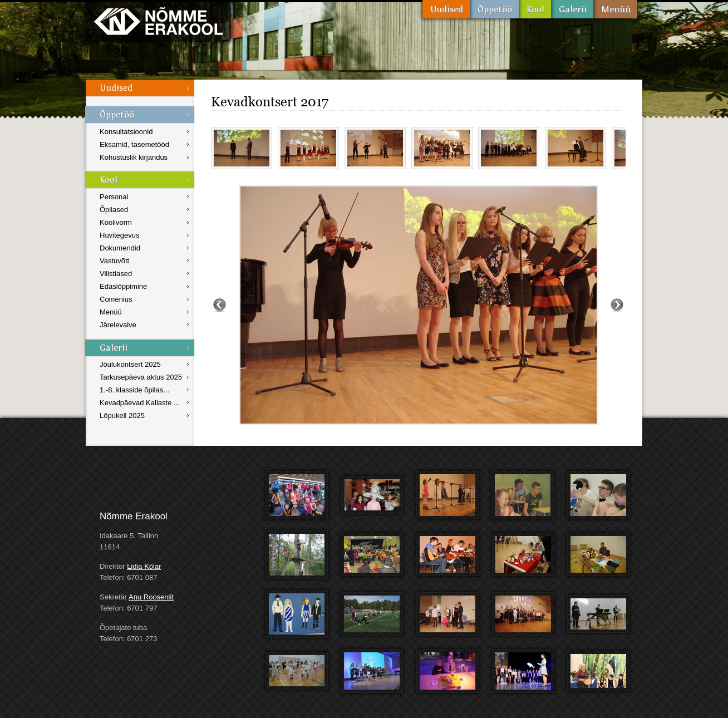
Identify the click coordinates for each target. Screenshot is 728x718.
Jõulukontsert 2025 (130, 364)
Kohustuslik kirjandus (134, 157)
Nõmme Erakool (158, 21)
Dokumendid (120, 248)
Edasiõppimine (123, 286)
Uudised (446, 9)
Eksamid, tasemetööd (134, 144)
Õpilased (114, 210)
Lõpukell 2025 (122, 415)
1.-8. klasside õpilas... (134, 390)
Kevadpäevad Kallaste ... (140, 403)
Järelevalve (118, 325)
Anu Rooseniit (151, 597)
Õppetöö (494, 9)
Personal (114, 197)
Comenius (116, 299)
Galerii (572, 9)
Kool (535, 9)
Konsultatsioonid (126, 132)
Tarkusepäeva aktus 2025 (141, 377)
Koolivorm (116, 222)
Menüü (615, 9)
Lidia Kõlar (144, 566)
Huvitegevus (120, 235)
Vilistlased (116, 274)
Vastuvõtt (114, 261)
